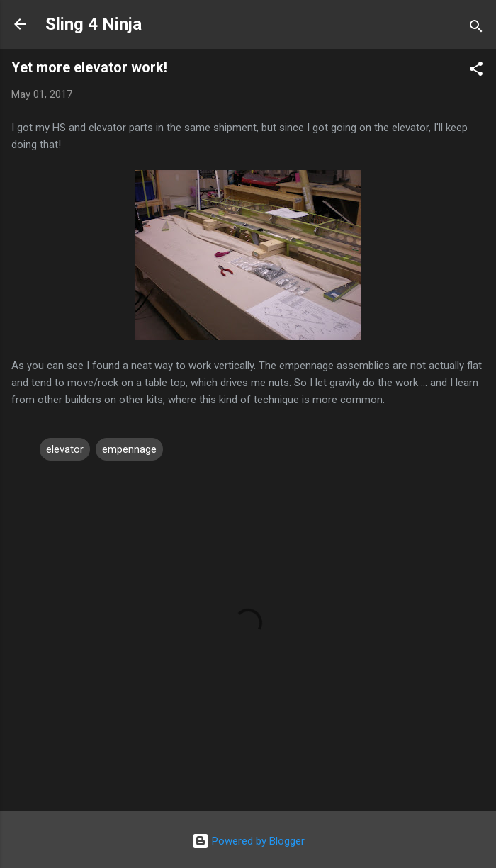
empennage (129, 449)
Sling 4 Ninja (94, 24)
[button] (476, 71)
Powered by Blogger (248, 841)
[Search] (476, 29)
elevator (65, 449)
